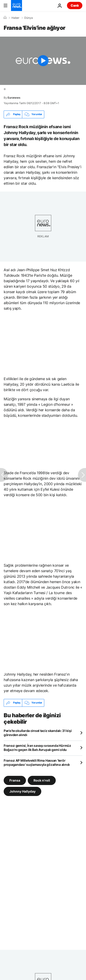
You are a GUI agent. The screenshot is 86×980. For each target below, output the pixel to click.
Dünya (29, 18)
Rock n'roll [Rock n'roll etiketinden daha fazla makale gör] (42, 780)
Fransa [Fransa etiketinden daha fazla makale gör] (15, 780)
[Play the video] (43, 61)
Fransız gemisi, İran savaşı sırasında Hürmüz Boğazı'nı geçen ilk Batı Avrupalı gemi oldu (37, 748)
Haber (15, 18)
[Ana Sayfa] (5, 18)
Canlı (75, 5)
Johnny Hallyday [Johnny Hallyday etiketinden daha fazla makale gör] (22, 791)
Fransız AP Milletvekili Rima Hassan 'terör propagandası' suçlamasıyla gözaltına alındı (37, 762)
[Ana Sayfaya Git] (17, 5)
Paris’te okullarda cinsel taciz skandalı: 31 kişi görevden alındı (38, 733)
